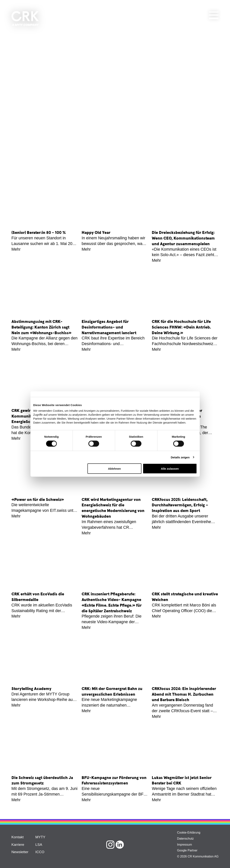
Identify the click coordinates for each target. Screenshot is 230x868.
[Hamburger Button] (214, 14)
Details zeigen (180, 457)
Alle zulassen (170, 469)
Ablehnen (114, 469)
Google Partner (187, 850)
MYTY (40, 837)
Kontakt (18, 837)
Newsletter (20, 852)
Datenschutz (185, 839)
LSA (39, 845)
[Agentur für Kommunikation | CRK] (25, 19)
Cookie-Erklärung (189, 833)
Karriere (18, 845)
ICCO (40, 852)
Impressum (184, 845)
